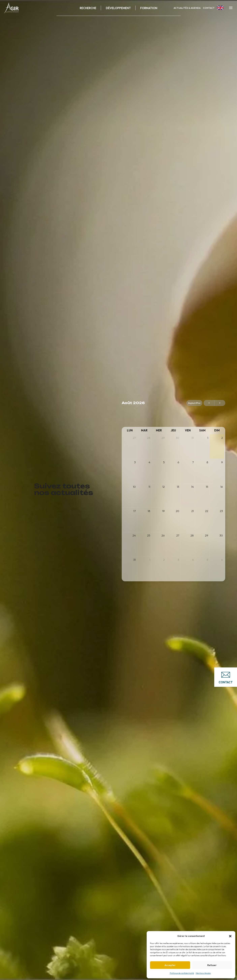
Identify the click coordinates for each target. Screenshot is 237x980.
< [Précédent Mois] (209, 403)
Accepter (170, 965)
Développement (118, 8)
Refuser (212, 965)
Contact (209, 8)
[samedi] (202, 430)
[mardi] (144, 430)
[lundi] (130, 430)
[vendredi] (188, 430)
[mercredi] (159, 430)
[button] (230, 936)
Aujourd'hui (194, 403)
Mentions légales (203, 973)
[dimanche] (217, 430)
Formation (149, 8)
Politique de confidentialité (182, 973)
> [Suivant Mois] (220, 403)
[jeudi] (173, 430)
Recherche (88, 8)
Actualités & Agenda (187, 8)
